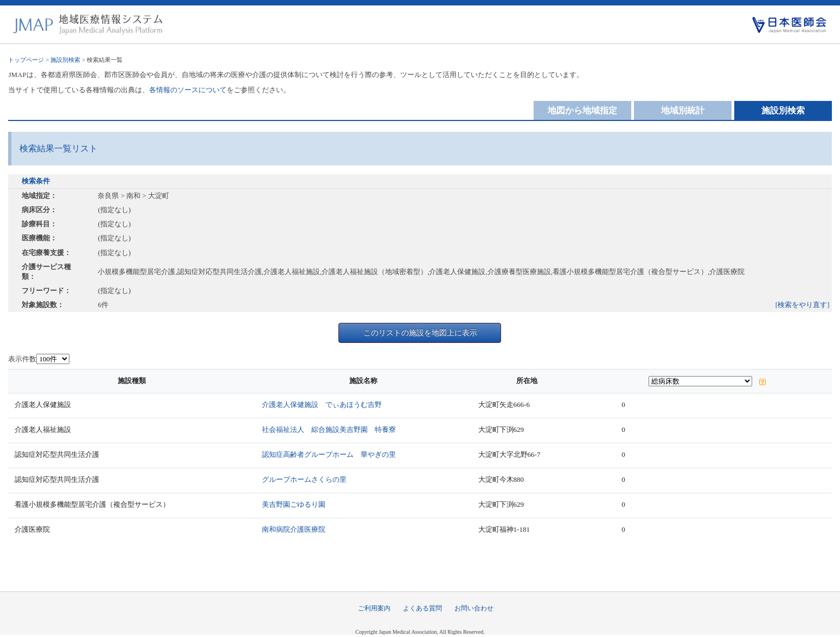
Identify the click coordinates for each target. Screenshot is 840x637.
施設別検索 (65, 60)
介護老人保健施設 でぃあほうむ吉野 (322, 405)
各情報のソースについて (188, 90)
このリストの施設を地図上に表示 (420, 333)
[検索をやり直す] (803, 305)
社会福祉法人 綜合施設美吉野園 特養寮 (329, 429)
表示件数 (22, 359)
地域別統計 (683, 110)
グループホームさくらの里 (304, 479)
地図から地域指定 (582, 110)
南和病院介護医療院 (294, 529)
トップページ (26, 60)
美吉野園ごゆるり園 (294, 504)
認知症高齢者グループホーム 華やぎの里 (329, 454)
